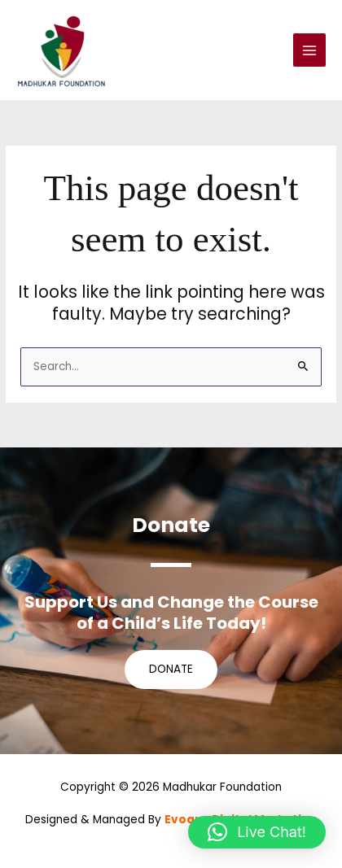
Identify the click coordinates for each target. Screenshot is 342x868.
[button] (257, 832)
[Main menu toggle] (310, 50)
